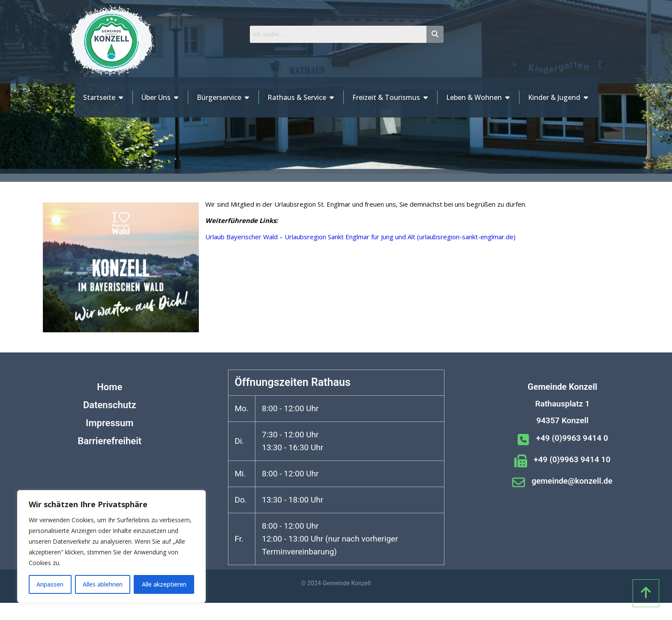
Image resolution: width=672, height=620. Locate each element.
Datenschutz (110, 405)
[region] (111, 546)
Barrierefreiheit (109, 441)
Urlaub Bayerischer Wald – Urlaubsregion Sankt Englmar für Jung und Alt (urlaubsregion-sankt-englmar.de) (360, 237)
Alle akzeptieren (164, 584)
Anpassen (50, 584)
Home (109, 387)
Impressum (109, 423)
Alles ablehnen (103, 584)
